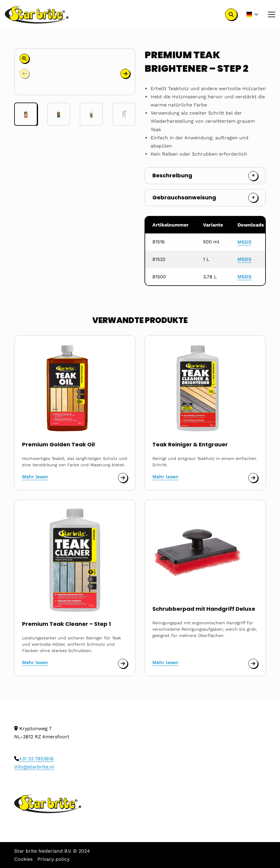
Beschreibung (172, 175)
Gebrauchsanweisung (184, 197)
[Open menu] (269, 14)
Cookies (23, 859)
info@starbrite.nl (34, 767)
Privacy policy (53, 859)
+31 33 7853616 (36, 759)
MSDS (244, 242)
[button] (125, 74)
